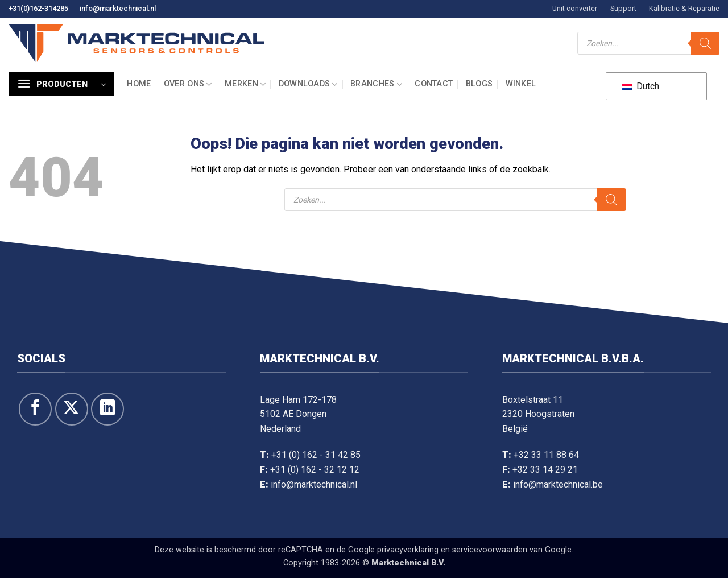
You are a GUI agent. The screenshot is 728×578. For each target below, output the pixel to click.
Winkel (521, 84)
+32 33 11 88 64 (546, 455)
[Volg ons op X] (72, 409)
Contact (434, 84)
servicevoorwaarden (490, 550)
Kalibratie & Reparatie (684, 8)
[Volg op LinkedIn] (107, 409)
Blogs (479, 84)
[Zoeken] (705, 43)
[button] (61, 84)
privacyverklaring (408, 550)
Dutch (641, 86)
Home (139, 84)
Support (623, 8)
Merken (245, 84)
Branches (376, 84)
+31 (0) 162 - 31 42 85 (316, 455)
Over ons (188, 84)
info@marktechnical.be (558, 484)
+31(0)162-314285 (38, 8)
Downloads (308, 84)
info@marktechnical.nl (118, 8)
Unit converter (575, 8)
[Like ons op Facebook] (35, 409)
